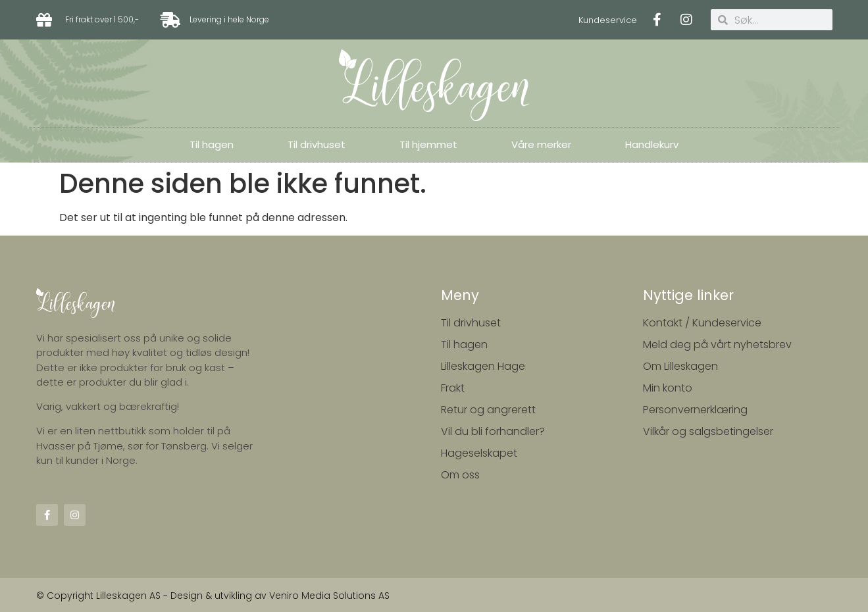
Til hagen (212, 144)
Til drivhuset (317, 144)
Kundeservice (608, 20)
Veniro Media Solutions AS (329, 596)
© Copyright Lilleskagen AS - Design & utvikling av (153, 596)
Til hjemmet (428, 144)
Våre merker (541, 144)
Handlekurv (652, 144)
